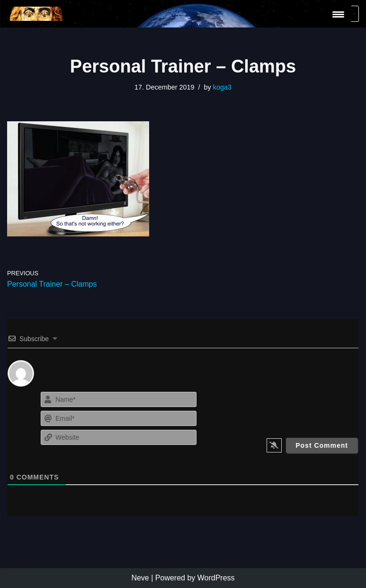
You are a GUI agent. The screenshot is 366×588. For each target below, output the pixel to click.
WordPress (216, 578)
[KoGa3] (36, 14)
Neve (140, 578)
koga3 (222, 87)
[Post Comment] (322, 445)
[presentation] (301, 408)
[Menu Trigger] (338, 14)
